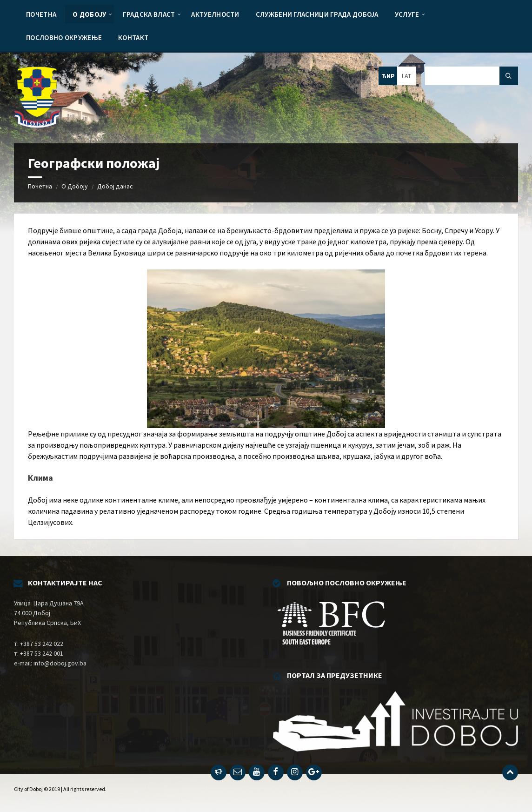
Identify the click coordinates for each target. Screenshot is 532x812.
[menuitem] (41, 14)
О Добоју (75, 186)
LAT (406, 76)
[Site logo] (37, 125)
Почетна (40, 186)
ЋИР (388, 76)
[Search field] (472, 76)
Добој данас (115, 186)
